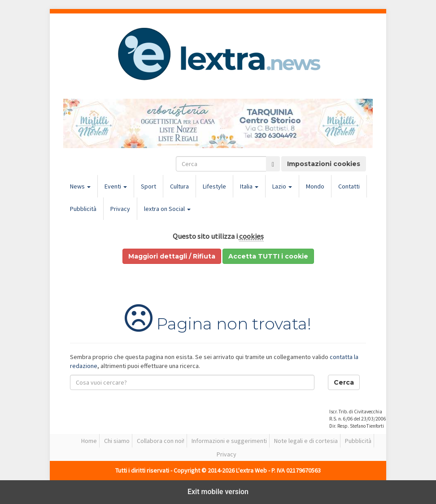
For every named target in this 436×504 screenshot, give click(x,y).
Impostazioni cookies (324, 164)
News (80, 186)
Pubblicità (83, 209)
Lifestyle (214, 186)
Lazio (282, 186)
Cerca (344, 382)
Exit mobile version (218, 492)
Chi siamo (117, 441)
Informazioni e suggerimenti (229, 441)
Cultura (179, 186)
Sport (148, 186)
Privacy (120, 209)
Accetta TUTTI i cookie (268, 256)
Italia (249, 186)
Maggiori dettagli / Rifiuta (172, 256)
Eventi (116, 186)
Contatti (349, 186)
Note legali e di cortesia (306, 441)
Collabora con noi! (161, 441)
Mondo (315, 186)
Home (89, 441)
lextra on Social (167, 209)
